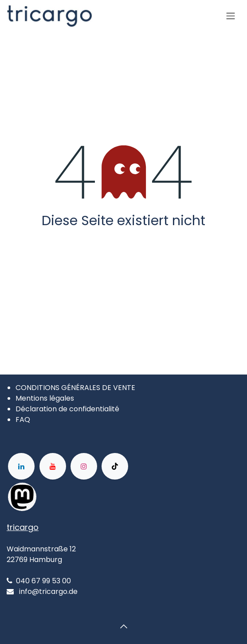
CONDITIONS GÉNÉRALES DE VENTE (75, 388)
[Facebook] (65, 497)
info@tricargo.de (48, 591)
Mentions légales (45, 398)
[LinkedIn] (21, 466)
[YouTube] (53, 466)
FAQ (23, 420)
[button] (124, 626)
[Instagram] (84, 466)
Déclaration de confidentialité (67, 409)
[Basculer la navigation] (231, 16)
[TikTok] (115, 466)
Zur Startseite (123, 245)
